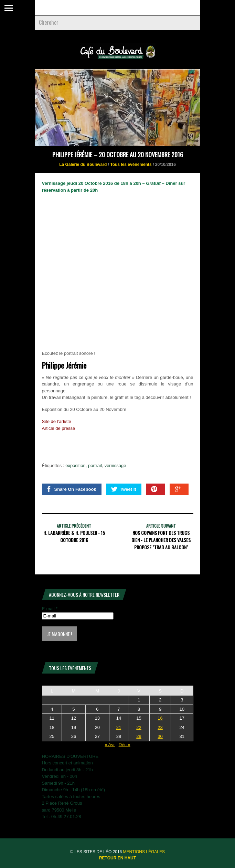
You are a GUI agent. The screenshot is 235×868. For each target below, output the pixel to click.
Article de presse (59, 428)
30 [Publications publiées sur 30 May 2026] (160, 736)
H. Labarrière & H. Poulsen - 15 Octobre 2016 (74, 536)
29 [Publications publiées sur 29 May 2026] (139, 736)
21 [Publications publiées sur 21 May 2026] (119, 727)
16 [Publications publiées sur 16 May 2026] (160, 718)
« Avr (110, 745)
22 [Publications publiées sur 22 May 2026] (139, 727)
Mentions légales (144, 852)
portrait (95, 465)
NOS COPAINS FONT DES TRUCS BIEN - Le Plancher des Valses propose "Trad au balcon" (161, 540)
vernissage (115, 465)
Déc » (125, 745)
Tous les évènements (131, 165)
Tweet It (124, 489)
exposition (76, 465)
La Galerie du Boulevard (83, 165)
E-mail (50, 609)
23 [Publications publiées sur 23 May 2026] (160, 727)
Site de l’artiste (57, 421)
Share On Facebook (71, 489)
